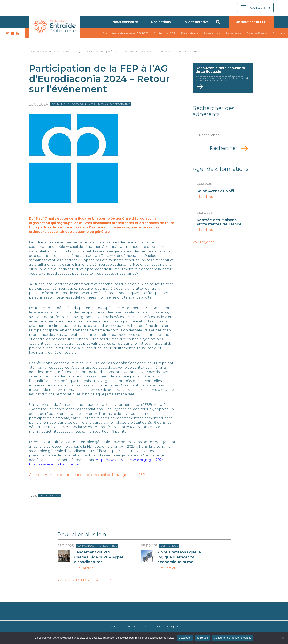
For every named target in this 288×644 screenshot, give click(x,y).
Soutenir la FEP (165, 33)
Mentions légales (167, 626)
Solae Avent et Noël (215, 191)
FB (12, 33)
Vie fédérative (197, 22)
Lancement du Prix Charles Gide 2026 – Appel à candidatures (99, 557)
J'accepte (185, 638)
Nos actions (161, 22)
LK (7, 33)
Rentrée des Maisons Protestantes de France (219, 222)
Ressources (212, 33)
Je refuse (202, 638)
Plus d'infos (206, 197)
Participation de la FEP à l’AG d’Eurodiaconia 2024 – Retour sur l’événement (157, 52)
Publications (189, 33)
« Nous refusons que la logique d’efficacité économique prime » (179, 557)
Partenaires (233, 33)
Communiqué (101, 52)
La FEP (86, 52)
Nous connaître (125, 22)
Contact (114, 626)
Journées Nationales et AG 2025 (126, 33)
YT (17, 33)
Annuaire (279, 33)
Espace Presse (257, 33)
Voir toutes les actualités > (84, 580)
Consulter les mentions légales (233, 638)
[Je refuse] (283, 638)
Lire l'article (84, 568)
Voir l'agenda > (205, 242)
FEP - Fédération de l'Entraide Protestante (54, 52)
